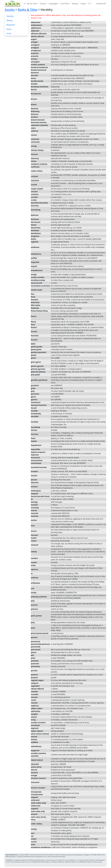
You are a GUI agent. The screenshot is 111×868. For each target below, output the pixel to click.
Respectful (11, 25)
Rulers (9, 29)
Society (10, 10)
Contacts (101, 4)
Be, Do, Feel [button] (32, 4)
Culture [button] (43, 4)
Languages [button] (53, 4)
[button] (90, 4)
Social (9, 33)
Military (10, 20)
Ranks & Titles (28, 10)
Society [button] (75, 4)
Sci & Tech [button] (65, 4)
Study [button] (83, 4)
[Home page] (13, 4)
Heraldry (10, 16)
